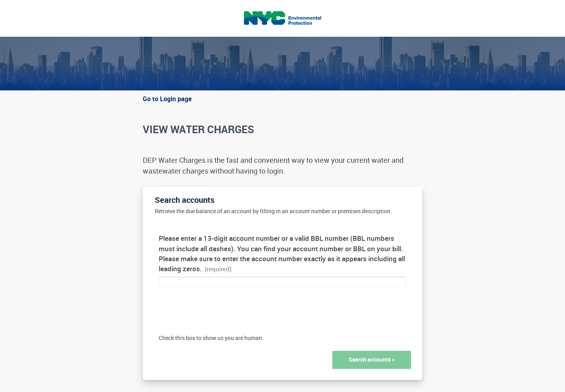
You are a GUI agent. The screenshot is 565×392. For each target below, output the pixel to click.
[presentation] (220, 314)
